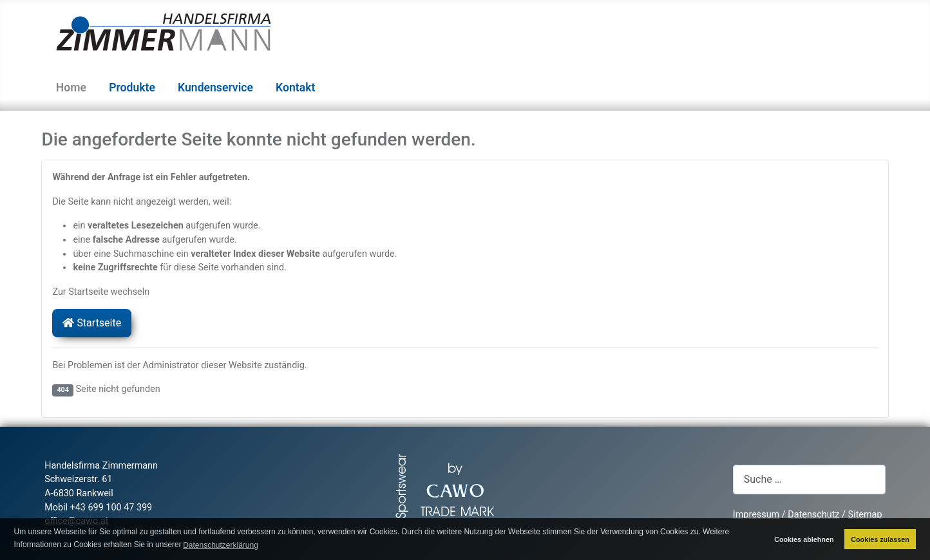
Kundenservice (215, 88)
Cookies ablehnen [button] (804, 539)
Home (71, 88)
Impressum (756, 515)
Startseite (92, 323)
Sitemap (865, 515)
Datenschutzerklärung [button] (221, 545)
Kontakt (295, 88)
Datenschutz (813, 515)
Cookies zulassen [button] (880, 539)
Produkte (132, 88)
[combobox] (809, 479)
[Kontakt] (323, 88)
